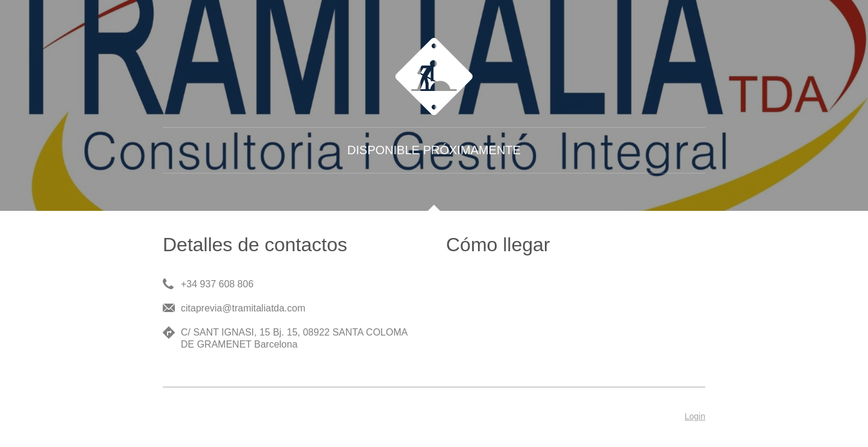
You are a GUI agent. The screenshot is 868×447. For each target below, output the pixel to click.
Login (695, 416)
